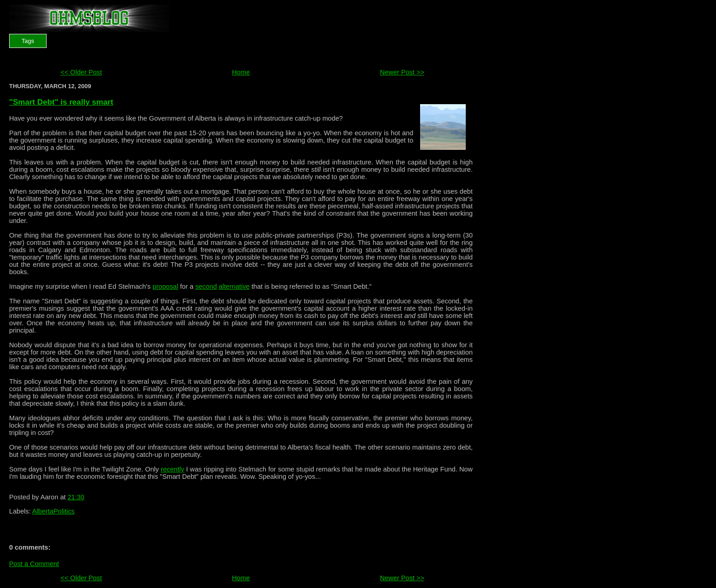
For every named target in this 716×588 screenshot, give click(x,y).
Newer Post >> (402, 72)
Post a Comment (34, 564)
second (206, 286)
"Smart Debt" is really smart (61, 102)
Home (241, 72)
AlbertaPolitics (54, 511)
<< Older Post (81, 72)
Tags (28, 41)
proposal (165, 286)
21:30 (76, 497)
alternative (234, 286)
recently (172, 469)
